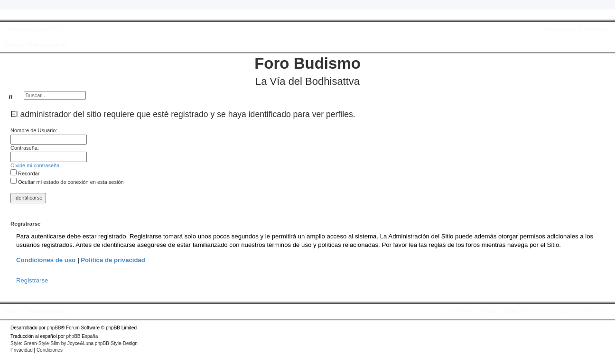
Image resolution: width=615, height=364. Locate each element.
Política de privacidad (113, 260)
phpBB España (82, 336)
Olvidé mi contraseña (35, 165)
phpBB (54, 328)
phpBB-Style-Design (116, 343)
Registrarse (32, 280)
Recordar (25, 173)
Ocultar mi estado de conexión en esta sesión (67, 182)
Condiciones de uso (46, 260)
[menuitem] (55, 29)
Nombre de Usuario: (34, 130)
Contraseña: (25, 148)
